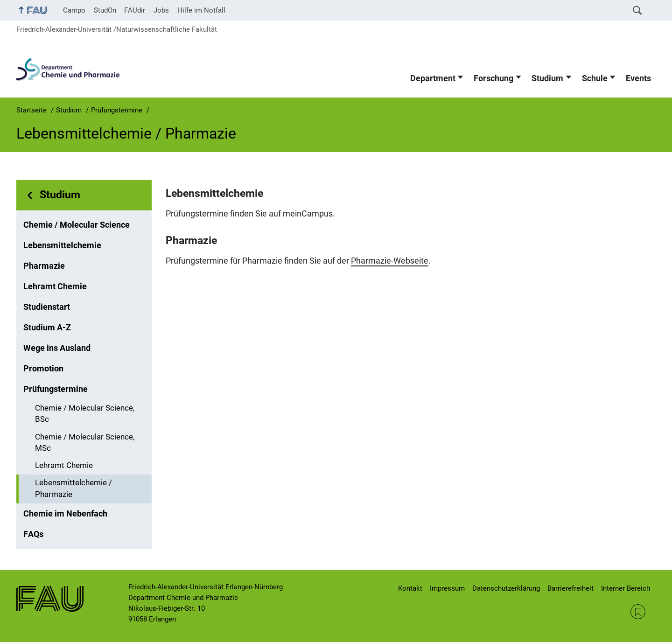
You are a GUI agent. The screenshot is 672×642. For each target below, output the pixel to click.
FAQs (33, 534)
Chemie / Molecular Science (77, 225)
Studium (547, 78)
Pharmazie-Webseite (390, 261)
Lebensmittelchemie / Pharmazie (73, 488)
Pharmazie (44, 266)
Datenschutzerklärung (506, 588)
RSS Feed (638, 612)
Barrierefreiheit (570, 588)
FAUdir (135, 10)
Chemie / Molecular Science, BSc (85, 414)
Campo (74, 10)
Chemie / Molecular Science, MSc (85, 443)
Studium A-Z (47, 328)
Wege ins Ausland (57, 348)
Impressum (447, 588)
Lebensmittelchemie (62, 245)
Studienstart (47, 307)
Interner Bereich (626, 588)
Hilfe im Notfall (201, 10)
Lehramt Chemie (55, 286)
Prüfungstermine (56, 389)
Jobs (161, 10)
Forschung (493, 78)
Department (433, 78)
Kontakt (410, 588)
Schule (595, 78)
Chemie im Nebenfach (65, 514)
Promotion (43, 369)
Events (638, 78)
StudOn (105, 10)
